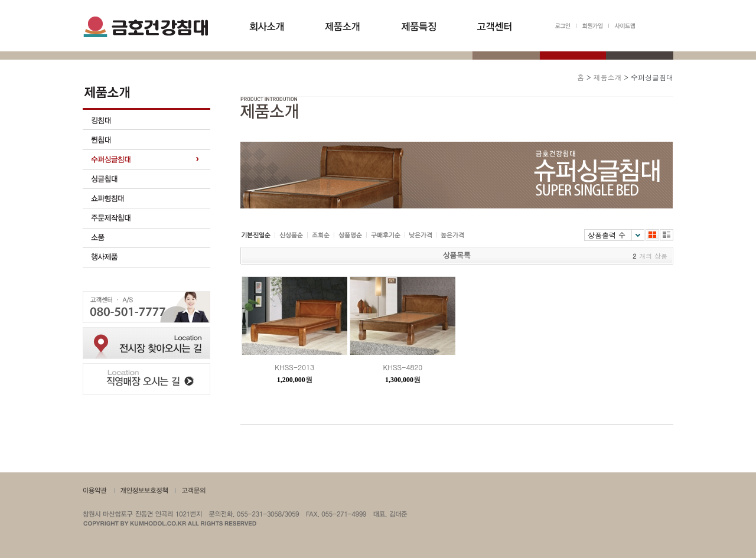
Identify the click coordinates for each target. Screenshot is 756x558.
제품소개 (607, 77)
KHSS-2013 (294, 367)
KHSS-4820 (403, 367)
